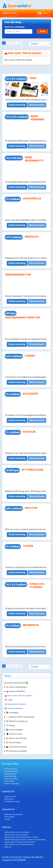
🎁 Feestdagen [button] (12, 713)
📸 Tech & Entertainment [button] (17, 747)
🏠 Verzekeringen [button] (14, 742)
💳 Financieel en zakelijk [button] (16, 751)
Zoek (43, 31)
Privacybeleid (9, 817)
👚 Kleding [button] (10, 725)
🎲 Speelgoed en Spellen (15, 704)
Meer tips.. (8, 847)
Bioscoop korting (11, 779)
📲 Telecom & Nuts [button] (14, 734)
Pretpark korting (10, 774)
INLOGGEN (10, 13)
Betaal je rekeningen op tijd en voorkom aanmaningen (25, 840)
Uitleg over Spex (10, 796)
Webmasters (9, 799)
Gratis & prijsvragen (12, 784)
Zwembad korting (11, 771)
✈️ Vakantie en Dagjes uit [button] (17, 721)
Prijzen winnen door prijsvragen (16, 835)
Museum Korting (11, 769)
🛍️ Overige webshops (14, 708)
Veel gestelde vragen (12, 801)
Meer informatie (37, 105)
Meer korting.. (10, 781)
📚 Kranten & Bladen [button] (14, 730)
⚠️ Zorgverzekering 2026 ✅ (16, 683)
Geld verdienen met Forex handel (17, 832)
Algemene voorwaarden (13, 814)
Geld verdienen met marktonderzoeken (19, 844)
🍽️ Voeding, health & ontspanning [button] (20, 717)
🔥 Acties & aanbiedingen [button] (17, 687)
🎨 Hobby (9, 700)
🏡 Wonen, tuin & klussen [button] (16, 738)
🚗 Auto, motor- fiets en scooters (18, 696)
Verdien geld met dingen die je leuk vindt (20, 842)
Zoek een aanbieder (15, 27)
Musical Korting (10, 776)
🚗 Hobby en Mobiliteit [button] (16, 691)
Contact (7, 819)
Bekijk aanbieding (17, 105)
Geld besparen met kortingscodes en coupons (21, 837)
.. (16, 43)
